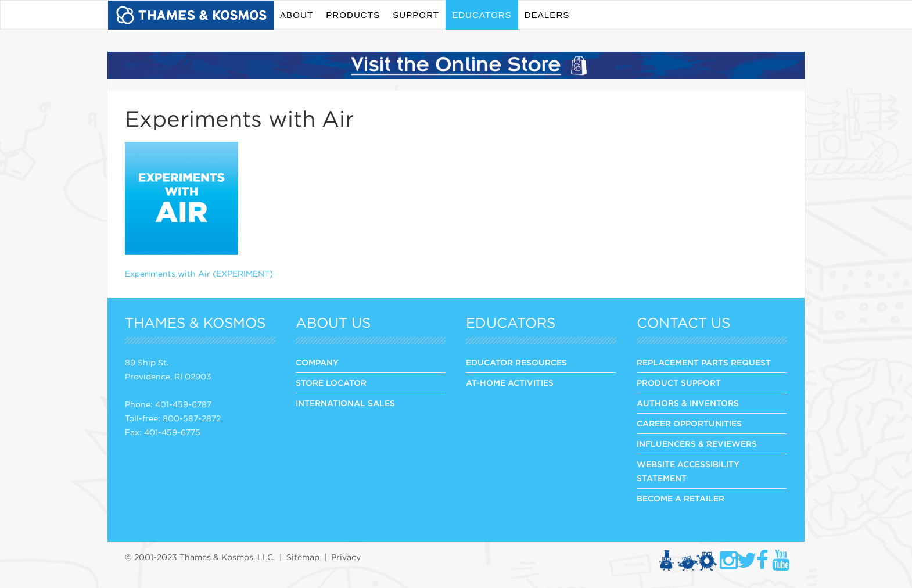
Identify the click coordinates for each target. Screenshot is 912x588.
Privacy (346, 557)
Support (416, 15)
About (297, 15)
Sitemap (303, 557)
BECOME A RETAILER (681, 499)
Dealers (547, 15)
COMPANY (317, 363)
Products (353, 15)
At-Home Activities (510, 383)
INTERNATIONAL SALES (345, 403)
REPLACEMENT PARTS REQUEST (704, 363)
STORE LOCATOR (331, 383)
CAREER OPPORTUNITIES (689, 424)
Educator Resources (516, 363)
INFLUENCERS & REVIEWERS (697, 444)
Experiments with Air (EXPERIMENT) (199, 274)
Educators (482, 15)
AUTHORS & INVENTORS (688, 403)
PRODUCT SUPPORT (679, 383)
